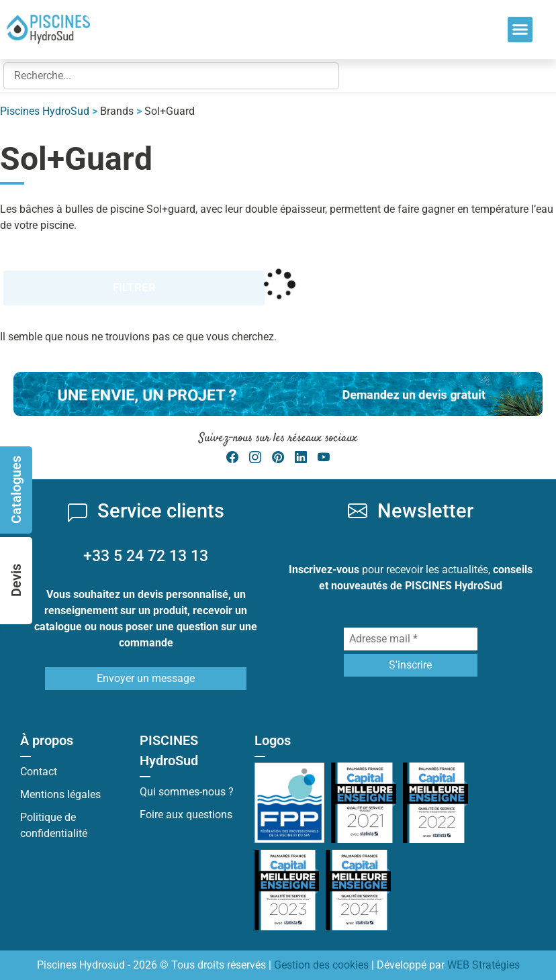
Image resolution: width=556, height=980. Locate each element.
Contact (39, 772)
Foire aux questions (186, 815)
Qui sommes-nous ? (187, 792)
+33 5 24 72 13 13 (146, 556)
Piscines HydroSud (45, 111)
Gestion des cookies (321, 965)
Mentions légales (60, 794)
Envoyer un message (146, 678)
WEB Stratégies (483, 965)
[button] (520, 30)
